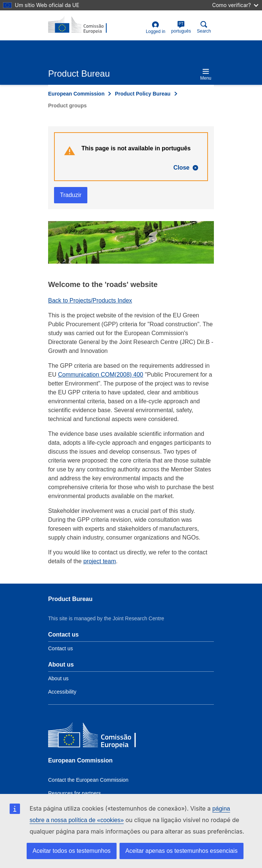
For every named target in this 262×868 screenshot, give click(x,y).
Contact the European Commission (88, 780)
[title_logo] (84, 25)
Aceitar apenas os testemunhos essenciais (182, 851)
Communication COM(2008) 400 (101, 375)
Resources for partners (74, 793)
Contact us (61, 648)
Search (204, 27)
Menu (206, 74)
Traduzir (71, 195)
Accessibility (62, 692)
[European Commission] (102, 737)
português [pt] (181, 27)
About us (58, 678)
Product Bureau (70, 599)
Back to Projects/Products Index (90, 301)
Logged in (156, 28)
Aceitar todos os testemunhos (72, 851)
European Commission (76, 94)
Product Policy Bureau (142, 94)
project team (100, 561)
